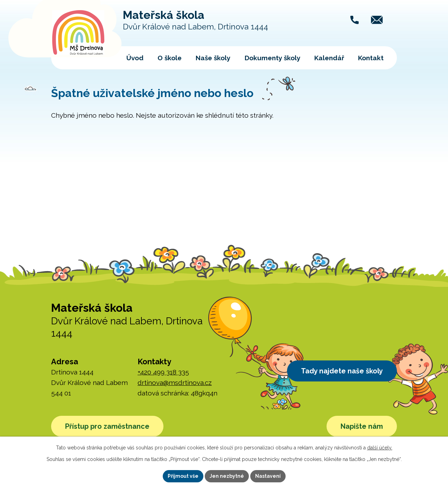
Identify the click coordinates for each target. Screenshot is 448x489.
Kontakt (371, 58)
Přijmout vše (183, 476)
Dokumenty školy (272, 58)
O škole (170, 58)
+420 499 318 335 (163, 372)
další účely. (380, 448)
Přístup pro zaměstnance (107, 426)
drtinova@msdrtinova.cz (175, 383)
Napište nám (362, 426)
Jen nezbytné (227, 476)
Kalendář (329, 58)
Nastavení (268, 476)
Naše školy (213, 58)
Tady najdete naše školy (342, 371)
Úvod (135, 58)
